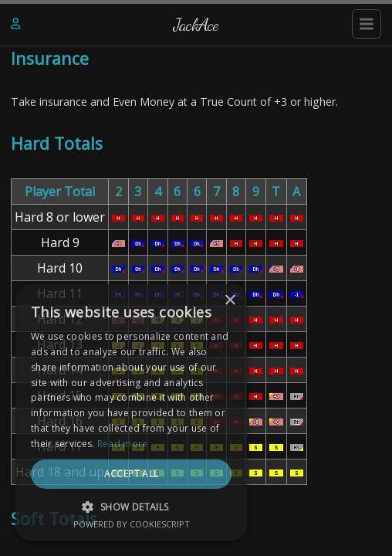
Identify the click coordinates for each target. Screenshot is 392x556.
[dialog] (131, 412)
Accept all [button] (132, 474)
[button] (131, 507)
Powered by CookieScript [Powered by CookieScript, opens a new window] (132, 524)
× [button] (230, 301)
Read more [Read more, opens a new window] (123, 444)
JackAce (196, 24)
